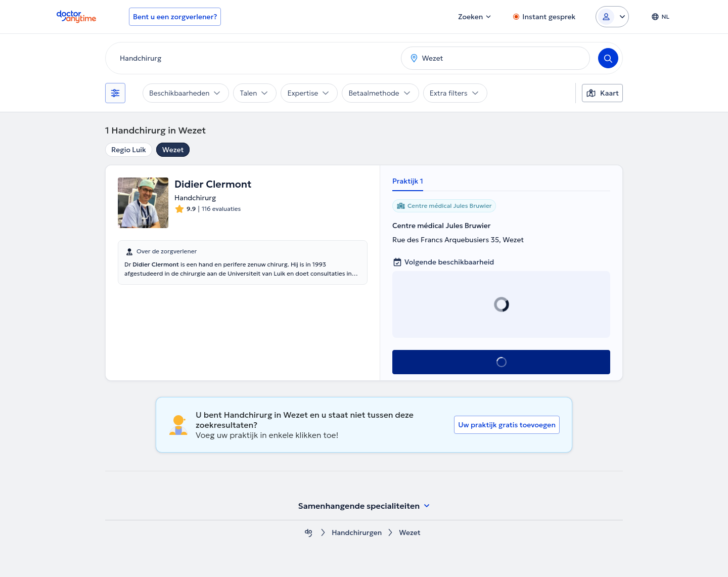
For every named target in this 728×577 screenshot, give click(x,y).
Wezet (173, 150)
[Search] (608, 58)
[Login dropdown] (612, 17)
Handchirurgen (357, 533)
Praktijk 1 (408, 181)
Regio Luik (129, 150)
